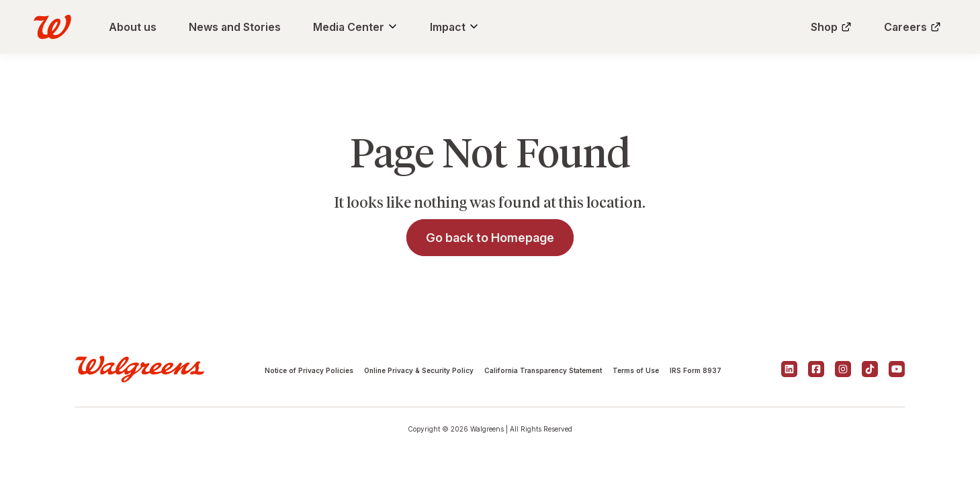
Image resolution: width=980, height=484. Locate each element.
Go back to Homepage (490, 238)
